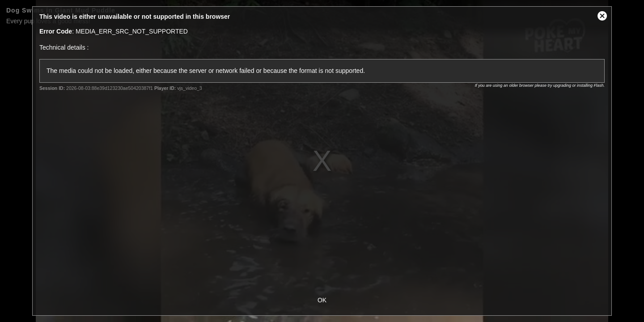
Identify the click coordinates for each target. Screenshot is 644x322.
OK (322, 300)
